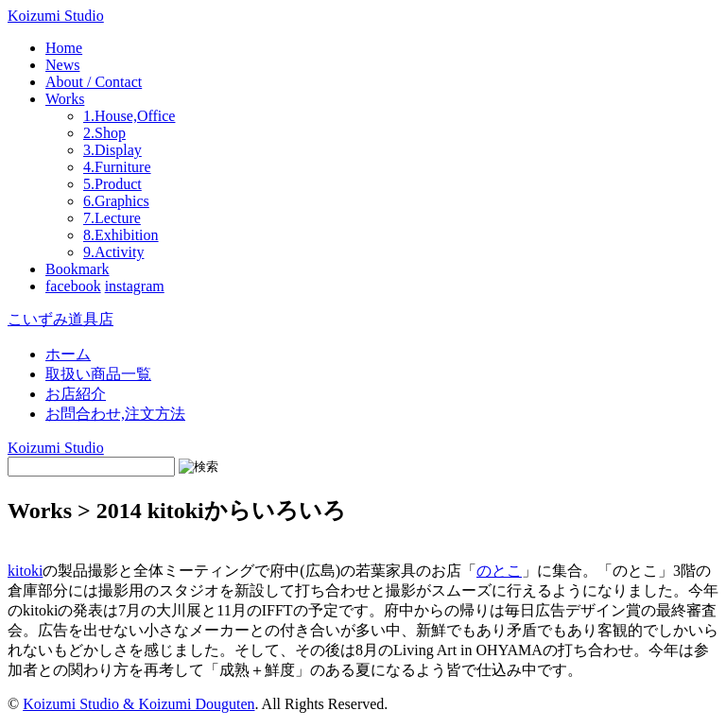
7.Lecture (112, 218)
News (62, 65)
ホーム (68, 354)
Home (64, 48)
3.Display (112, 150)
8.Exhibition (121, 235)
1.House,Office (129, 116)
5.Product (112, 184)
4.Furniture (117, 167)
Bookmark (78, 269)
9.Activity (113, 252)
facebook (73, 286)
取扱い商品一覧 (98, 374)
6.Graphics (116, 201)
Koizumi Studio (56, 16)
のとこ (499, 571)
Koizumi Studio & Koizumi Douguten (138, 704)
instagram (135, 286)
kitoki (25, 571)
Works (65, 99)
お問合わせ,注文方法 (115, 414)
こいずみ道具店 (60, 319)
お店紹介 (76, 394)
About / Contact (94, 82)
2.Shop (104, 133)
